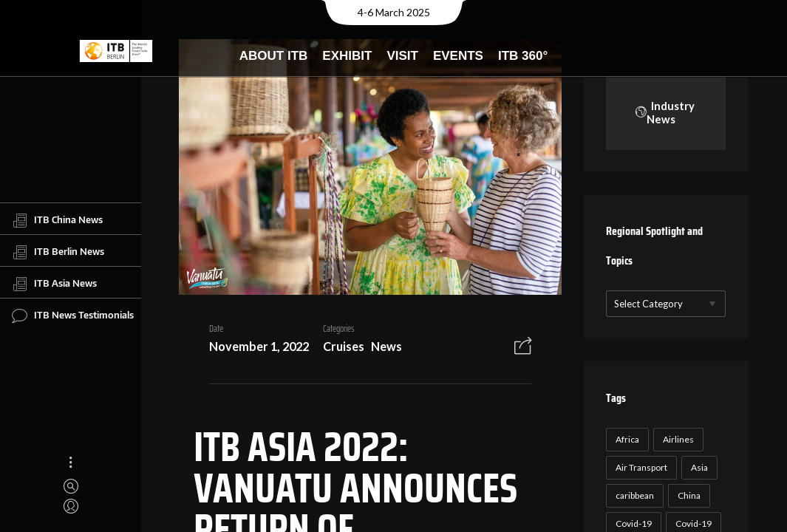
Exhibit (347, 56)
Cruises (344, 346)
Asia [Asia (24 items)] (699, 467)
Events (458, 56)
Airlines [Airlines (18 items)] (678, 439)
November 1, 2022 (259, 346)
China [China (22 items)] (689, 495)
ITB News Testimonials (73, 316)
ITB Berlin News (58, 252)
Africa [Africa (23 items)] (627, 439)
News (386, 346)
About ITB (274, 56)
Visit (402, 56)
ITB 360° (523, 56)
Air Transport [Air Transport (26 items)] (641, 467)
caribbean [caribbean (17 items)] (635, 495)
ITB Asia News (54, 284)
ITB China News (57, 220)
